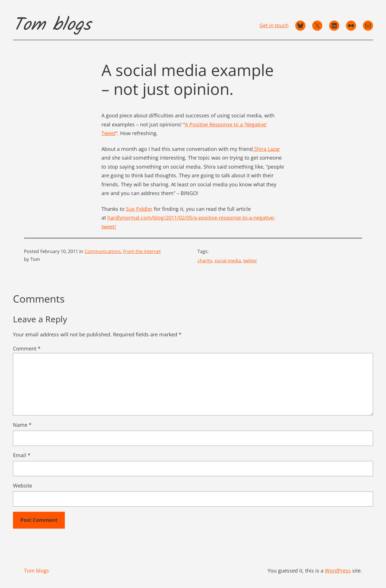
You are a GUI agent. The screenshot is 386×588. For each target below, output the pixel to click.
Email (22, 455)
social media (228, 261)
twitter (250, 261)
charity (205, 261)
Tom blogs (52, 25)
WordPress (338, 571)
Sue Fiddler (139, 209)
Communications (103, 251)
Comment (27, 348)
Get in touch (274, 25)
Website (23, 486)
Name (22, 425)
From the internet (142, 251)
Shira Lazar (266, 149)
